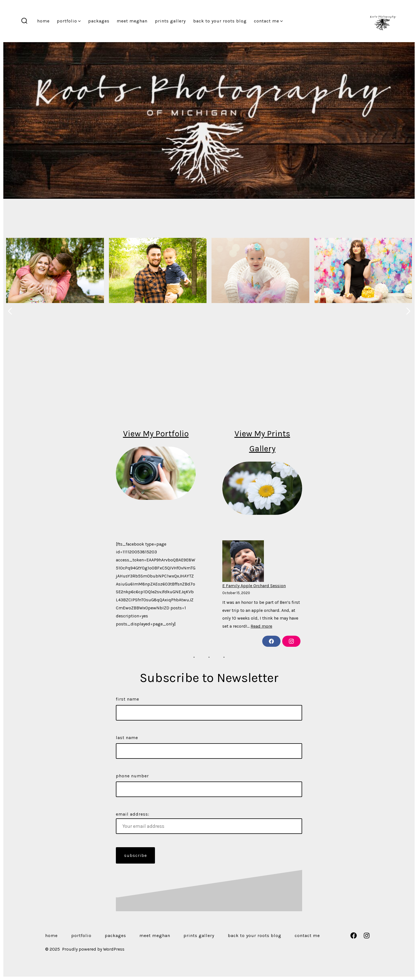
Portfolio (69, 21)
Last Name (127, 738)
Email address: (209, 823)
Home (43, 21)
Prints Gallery (170, 21)
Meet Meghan (132, 21)
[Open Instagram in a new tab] (367, 936)
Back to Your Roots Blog (220, 21)
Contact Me (268, 21)
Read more (261, 626)
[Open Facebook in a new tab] (354, 936)
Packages (99, 21)
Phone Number (132, 776)
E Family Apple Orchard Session (254, 586)
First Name (128, 699)
